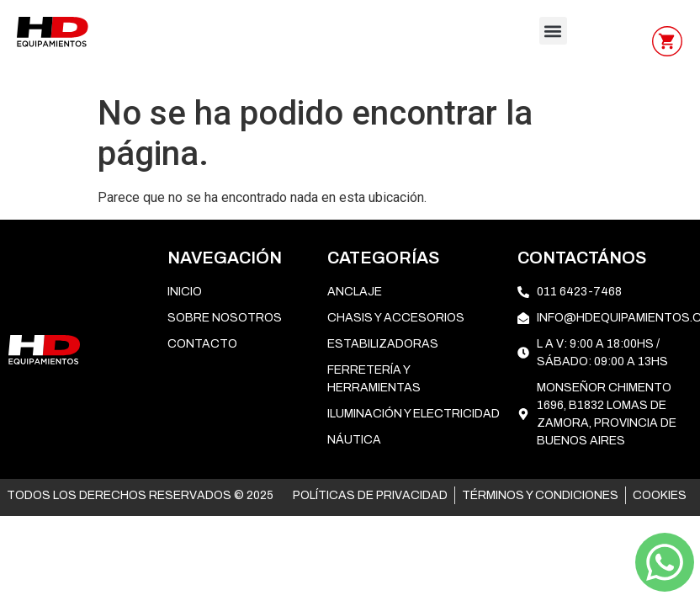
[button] (553, 31)
